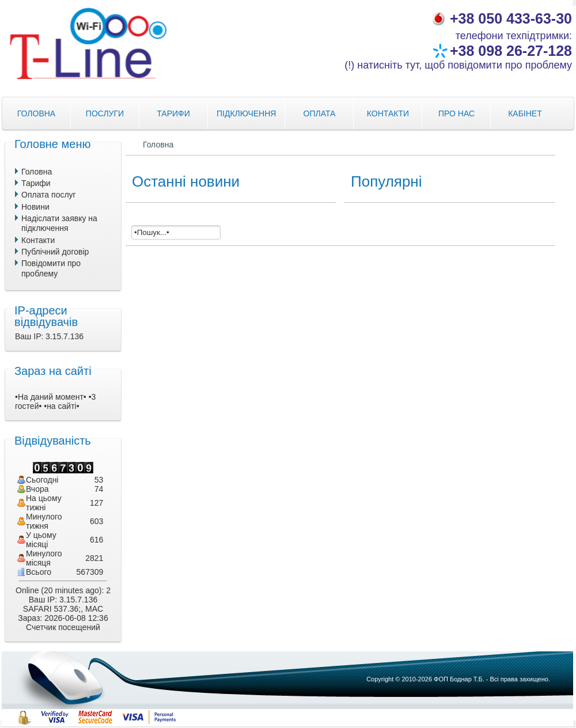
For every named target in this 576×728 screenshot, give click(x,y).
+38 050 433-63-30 (511, 18)
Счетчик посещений (63, 627)
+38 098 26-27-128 (511, 51)
